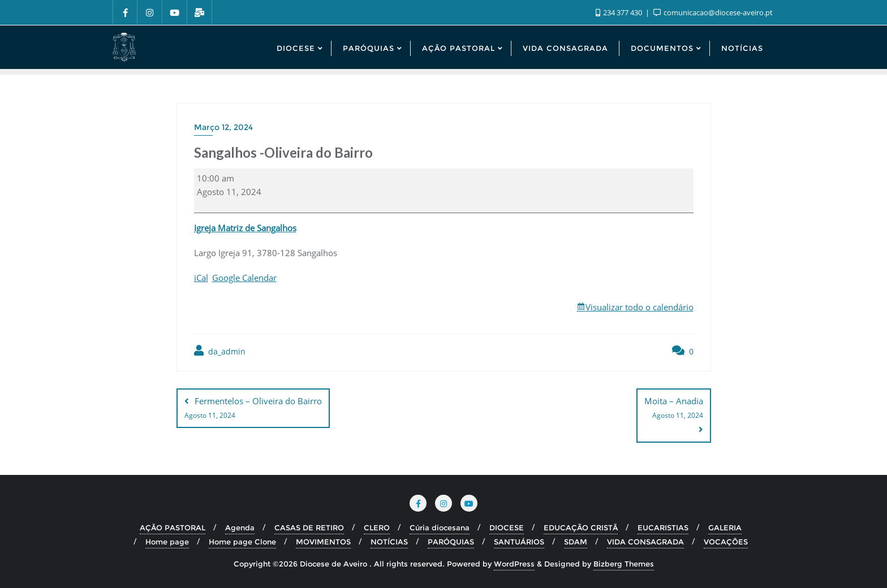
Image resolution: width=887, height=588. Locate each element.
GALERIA (725, 528)
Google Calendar (244, 278)
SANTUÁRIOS (519, 542)
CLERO (377, 528)
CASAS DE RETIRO (309, 528)
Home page (167, 542)
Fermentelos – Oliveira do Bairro (253, 409)
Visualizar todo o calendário (640, 307)
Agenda (240, 528)
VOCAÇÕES (726, 542)
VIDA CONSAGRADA (645, 542)
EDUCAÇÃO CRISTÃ (581, 528)
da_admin (220, 351)
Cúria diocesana (440, 528)
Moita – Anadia (674, 409)
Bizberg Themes (624, 564)
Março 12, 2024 (223, 127)
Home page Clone (242, 542)
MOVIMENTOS (323, 542)
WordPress (514, 564)
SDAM (576, 542)
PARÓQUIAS (451, 542)
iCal (201, 278)
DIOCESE (507, 528)
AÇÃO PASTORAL (173, 528)
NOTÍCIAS (389, 542)
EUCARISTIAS (663, 528)
